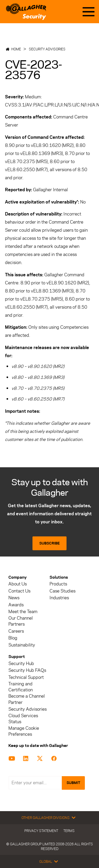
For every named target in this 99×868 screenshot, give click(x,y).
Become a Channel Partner (27, 699)
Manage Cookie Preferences (24, 731)
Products (58, 584)
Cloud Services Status (23, 719)
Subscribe (49, 543)
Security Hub (21, 664)
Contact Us (19, 591)
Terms (69, 831)
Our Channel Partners (21, 621)
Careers (16, 631)
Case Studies (62, 591)
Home (16, 49)
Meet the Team (23, 612)
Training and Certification (21, 687)
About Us (18, 584)
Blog (13, 638)
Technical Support (26, 677)
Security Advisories (47, 49)
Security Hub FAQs (27, 670)
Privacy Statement (41, 831)
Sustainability (22, 645)
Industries (59, 598)
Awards (16, 605)
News (14, 598)
